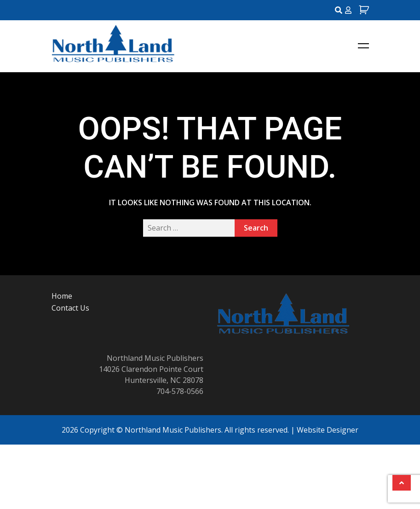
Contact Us (70, 308)
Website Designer (328, 430)
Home (62, 296)
